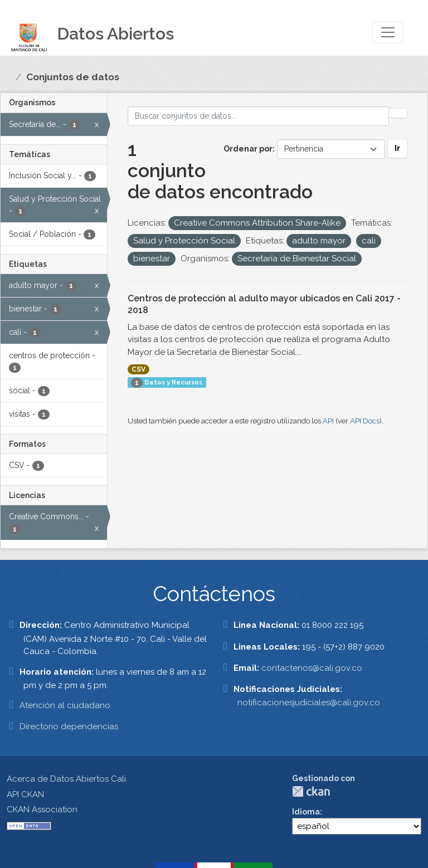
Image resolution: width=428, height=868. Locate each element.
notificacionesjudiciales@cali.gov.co (309, 703)
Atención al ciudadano (65, 705)
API (328, 421)
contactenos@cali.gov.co (312, 668)
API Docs (365, 421)
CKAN (311, 791)
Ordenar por (248, 149)
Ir (397, 148)
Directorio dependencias (69, 726)
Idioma (306, 812)
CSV (138, 369)
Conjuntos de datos (73, 77)
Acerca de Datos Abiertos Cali (66, 779)
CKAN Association (42, 810)
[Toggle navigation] (388, 32)
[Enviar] (398, 113)
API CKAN (25, 794)
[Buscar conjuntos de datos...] (259, 116)
